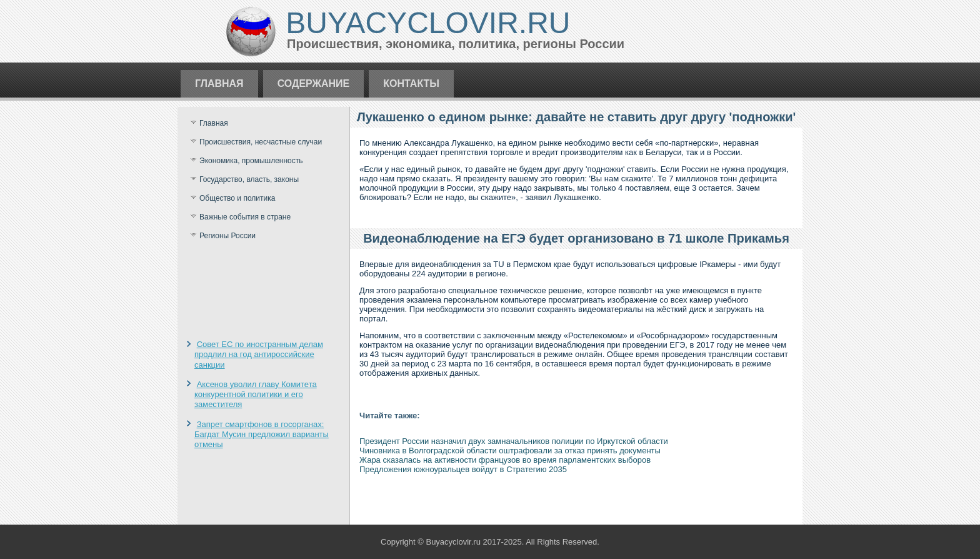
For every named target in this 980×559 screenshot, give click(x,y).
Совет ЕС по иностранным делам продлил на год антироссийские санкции (259, 355)
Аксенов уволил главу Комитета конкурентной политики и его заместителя (256, 395)
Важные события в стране (245, 217)
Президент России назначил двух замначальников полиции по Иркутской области (514, 441)
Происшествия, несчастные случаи (261, 142)
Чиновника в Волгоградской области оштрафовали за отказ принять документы (510, 451)
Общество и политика (237, 198)
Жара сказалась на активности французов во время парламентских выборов (505, 460)
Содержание (314, 83)
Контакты (411, 83)
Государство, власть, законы (249, 179)
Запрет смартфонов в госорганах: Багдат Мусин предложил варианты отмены (262, 435)
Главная (219, 83)
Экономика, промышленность (251, 161)
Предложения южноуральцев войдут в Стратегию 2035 (463, 469)
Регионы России (227, 236)
